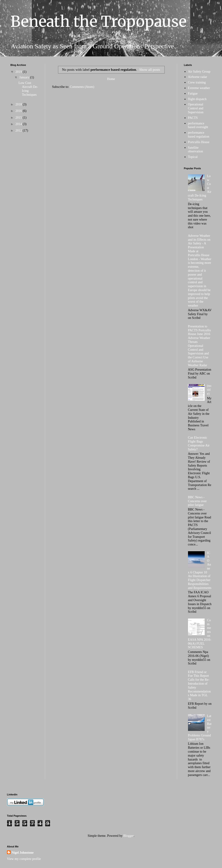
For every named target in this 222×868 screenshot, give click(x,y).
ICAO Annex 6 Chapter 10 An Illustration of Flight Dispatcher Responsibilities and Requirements (200, 570)
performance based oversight (198, 125)
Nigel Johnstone (23, 853)
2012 (19, 131)
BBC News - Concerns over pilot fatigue (197, 501)
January (25, 77)
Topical (193, 157)
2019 (19, 72)
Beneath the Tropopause (99, 22)
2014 (19, 124)
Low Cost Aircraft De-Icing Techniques (28, 89)
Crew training (197, 82)
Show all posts (150, 69)
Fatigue (193, 94)
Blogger (128, 836)
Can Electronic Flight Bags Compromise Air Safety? (199, 443)
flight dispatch (197, 99)
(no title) (209, 390)
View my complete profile (24, 859)
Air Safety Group (199, 72)
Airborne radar (198, 77)
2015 (19, 118)
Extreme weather (199, 88)
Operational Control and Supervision (196, 108)
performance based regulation (199, 135)
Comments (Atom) (82, 87)
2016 (19, 111)
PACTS (193, 118)
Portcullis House (199, 142)
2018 (19, 104)
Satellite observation (196, 150)
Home (111, 79)
